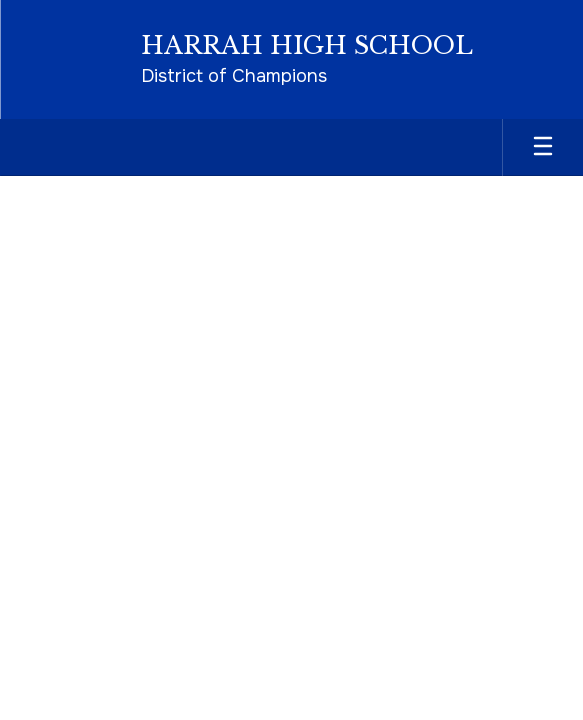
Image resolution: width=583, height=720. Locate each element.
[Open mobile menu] (543, 147)
